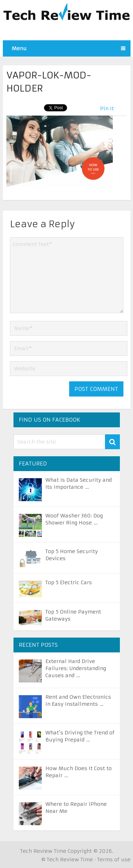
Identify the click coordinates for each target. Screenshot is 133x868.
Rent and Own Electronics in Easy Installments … (78, 700)
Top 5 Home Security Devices (72, 555)
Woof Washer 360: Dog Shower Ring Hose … (74, 519)
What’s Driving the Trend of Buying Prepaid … (80, 736)
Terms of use (114, 860)
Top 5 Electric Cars (69, 582)
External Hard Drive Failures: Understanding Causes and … (76, 668)
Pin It (107, 108)
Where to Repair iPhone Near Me (76, 808)
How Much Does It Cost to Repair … (79, 772)
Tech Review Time (43, 851)
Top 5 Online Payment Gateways (73, 615)
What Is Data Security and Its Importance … (79, 483)
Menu (19, 48)
